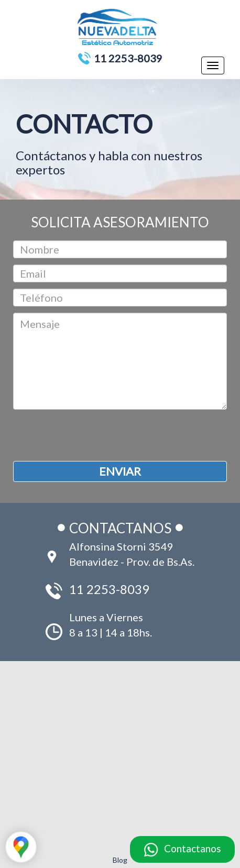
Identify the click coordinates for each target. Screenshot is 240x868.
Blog (120, 860)
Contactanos (193, 848)
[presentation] (93, 435)
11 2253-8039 (128, 58)
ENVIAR (120, 471)
